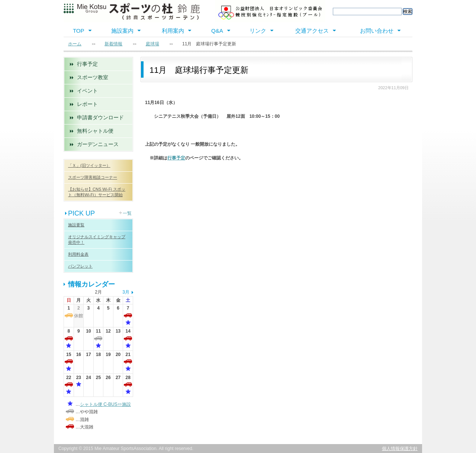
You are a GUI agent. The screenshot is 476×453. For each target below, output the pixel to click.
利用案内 (173, 31)
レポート (87, 104)
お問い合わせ (377, 31)
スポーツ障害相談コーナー (93, 177)
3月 (126, 292)
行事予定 (87, 64)
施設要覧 (76, 225)
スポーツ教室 (93, 77)
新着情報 (113, 44)
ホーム (75, 44)
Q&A (217, 31)
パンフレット (80, 266)
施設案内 (122, 31)
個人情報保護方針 (400, 449)
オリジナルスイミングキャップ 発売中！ (97, 240)
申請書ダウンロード (100, 117)
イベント (87, 91)
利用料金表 (78, 254)
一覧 (127, 213)
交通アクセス (312, 31)
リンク (258, 31)
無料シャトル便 (95, 131)
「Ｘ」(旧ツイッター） (89, 165)
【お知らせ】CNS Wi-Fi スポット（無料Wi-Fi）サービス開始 (97, 192)
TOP (79, 31)
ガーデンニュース (98, 144)
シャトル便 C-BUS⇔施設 (105, 404)
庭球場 (152, 44)
